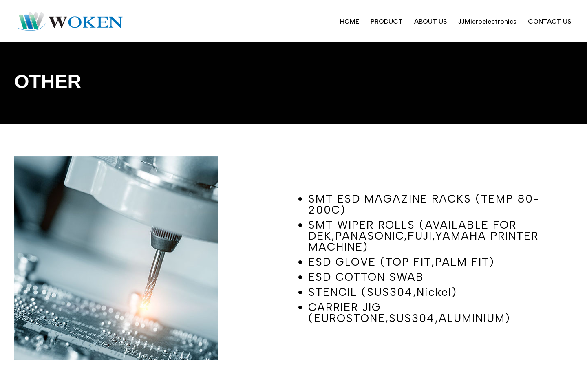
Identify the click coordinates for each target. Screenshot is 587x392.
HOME (350, 21)
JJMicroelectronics (487, 21)
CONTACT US (549, 21)
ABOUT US (430, 21)
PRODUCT (387, 21)
